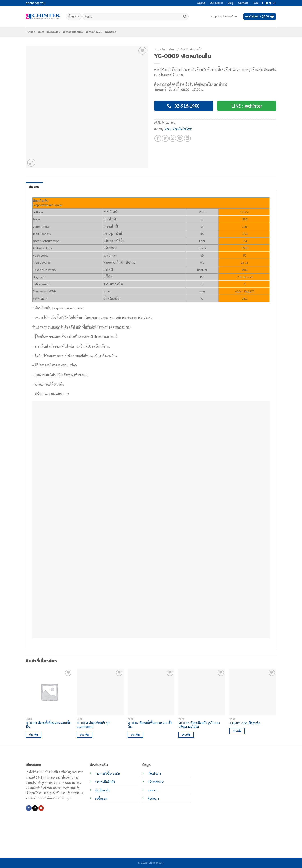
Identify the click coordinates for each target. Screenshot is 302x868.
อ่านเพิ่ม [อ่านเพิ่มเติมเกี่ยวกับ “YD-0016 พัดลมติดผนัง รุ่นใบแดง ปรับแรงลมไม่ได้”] (186, 735)
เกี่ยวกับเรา (53, 32)
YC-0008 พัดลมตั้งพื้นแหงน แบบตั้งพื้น (48, 725)
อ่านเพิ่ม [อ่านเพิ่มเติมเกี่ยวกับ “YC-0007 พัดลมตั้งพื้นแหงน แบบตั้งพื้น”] (135, 735)
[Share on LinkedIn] (187, 138)
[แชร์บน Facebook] (158, 138)
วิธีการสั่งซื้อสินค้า (73, 32)
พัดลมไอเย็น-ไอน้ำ (191, 49)
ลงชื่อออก (101, 798)
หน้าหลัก (159, 49)
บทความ (153, 790)
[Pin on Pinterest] (180, 138)
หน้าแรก (31, 32)
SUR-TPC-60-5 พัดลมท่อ (245, 723)
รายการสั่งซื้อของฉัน (107, 773)
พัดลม (172, 49)
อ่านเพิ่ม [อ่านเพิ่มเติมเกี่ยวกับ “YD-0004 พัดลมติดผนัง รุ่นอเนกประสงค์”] (84, 735)
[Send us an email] (274, 3)
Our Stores (216, 3)
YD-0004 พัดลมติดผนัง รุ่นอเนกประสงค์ (93, 725)
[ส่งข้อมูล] (185, 17)
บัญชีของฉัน (103, 790)
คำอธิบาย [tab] (34, 187)
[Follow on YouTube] (41, 808)
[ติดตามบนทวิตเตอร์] (270, 3)
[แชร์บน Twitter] (165, 138)
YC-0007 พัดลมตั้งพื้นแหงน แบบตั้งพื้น (150, 725)
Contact (243, 3)
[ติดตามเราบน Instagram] (266, 3)
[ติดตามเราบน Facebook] (262, 3)
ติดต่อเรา (110, 32)
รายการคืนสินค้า (105, 782)
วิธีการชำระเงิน (94, 32)
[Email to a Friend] (173, 138)
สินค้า (41, 32)
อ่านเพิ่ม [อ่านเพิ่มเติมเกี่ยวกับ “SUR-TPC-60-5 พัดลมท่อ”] (237, 731)
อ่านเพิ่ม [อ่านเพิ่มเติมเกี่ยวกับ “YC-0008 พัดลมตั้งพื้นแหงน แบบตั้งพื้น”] (34, 735)
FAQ (255, 3)
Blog (231, 3)
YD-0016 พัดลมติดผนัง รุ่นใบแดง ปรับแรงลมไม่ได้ (199, 725)
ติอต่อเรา (153, 798)
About (201, 3)
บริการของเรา (156, 782)
